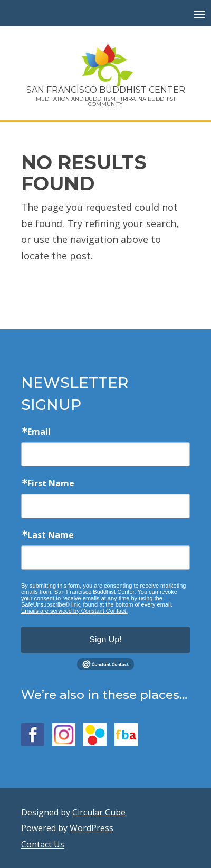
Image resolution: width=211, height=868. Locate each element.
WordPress (92, 828)
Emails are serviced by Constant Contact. (74, 611)
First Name (51, 483)
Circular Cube (99, 812)
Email (39, 432)
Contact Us (43, 844)
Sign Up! (105, 640)
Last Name (51, 535)
